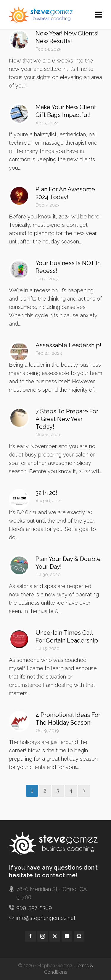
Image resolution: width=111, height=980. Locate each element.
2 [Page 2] (45, 791)
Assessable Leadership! (68, 345)
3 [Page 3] (58, 791)
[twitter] (55, 936)
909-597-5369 (34, 908)
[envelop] (79, 936)
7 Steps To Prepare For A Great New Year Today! (67, 419)
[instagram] (43, 936)
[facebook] (30, 936)
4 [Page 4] (71, 791)
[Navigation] (99, 15)
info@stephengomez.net (46, 918)
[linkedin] (67, 936)
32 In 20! (46, 493)
